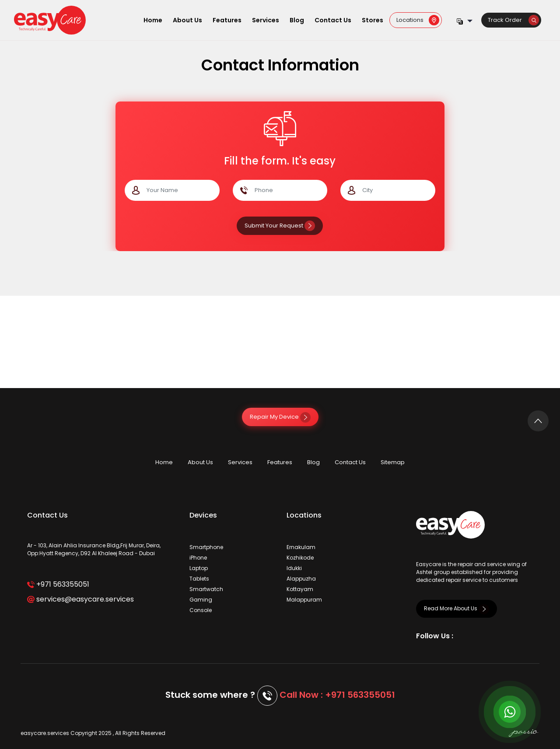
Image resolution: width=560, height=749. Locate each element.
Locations (418, 20)
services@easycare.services (80, 599)
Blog (297, 20)
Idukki (294, 568)
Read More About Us (457, 608)
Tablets (199, 579)
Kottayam (300, 589)
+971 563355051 (58, 584)
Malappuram (304, 600)
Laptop (199, 568)
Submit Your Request (280, 226)
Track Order (513, 20)
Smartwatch (206, 589)
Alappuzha (301, 579)
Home (153, 20)
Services (266, 20)
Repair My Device (280, 417)
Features (227, 20)
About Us (187, 20)
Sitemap (393, 462)
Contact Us (333, 20)
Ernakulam (301, 547)
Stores (373, 20)
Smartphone (206, 547)
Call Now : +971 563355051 (337, 695)
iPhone (198, 558)
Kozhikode (300, 558)
